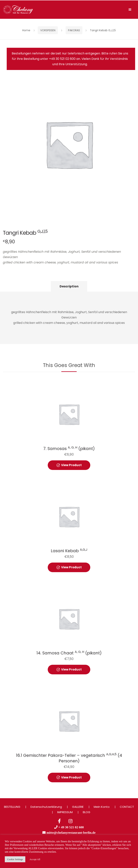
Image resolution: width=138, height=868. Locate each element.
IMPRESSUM (65, 812)
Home (26, 30)
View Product (71, 465)
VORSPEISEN (48, 30)
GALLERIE (78, 807)
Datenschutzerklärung (46, 807)
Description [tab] (69, 286)
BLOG (87, 812)
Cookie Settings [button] (15, 859)
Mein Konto (102, 807)
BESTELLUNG (12, 807)
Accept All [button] (35, 859)
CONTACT (127, 807)
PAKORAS (74, 30)
